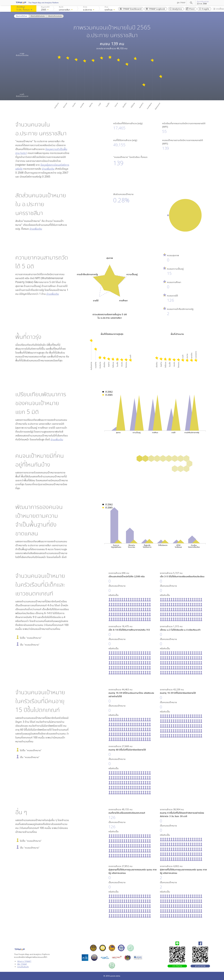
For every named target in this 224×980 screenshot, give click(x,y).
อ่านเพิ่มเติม (48, 169)
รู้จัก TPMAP (181, 3)
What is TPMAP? (24, 961)
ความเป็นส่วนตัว (23, 967)
